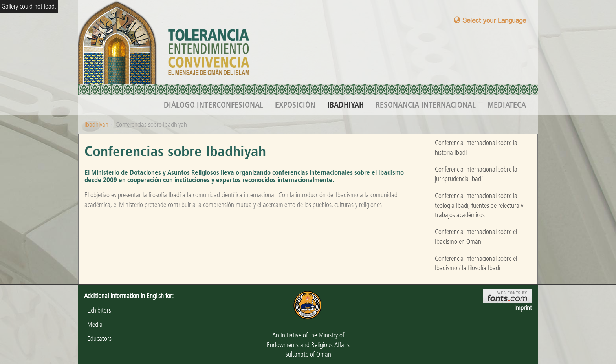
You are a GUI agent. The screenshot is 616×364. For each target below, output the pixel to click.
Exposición (295, 105)
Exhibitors (98, 310)
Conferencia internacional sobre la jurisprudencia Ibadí (476, 174)
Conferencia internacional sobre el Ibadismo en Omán (476, 236)
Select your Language (490, 20)
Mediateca (507, 105)
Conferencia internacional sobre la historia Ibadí (476, 147)
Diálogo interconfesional (214, 105)
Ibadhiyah (346, 105)
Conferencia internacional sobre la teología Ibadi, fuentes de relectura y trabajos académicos (479, 205)
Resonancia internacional (426, 105)
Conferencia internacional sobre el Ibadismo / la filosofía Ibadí (476, 263)
